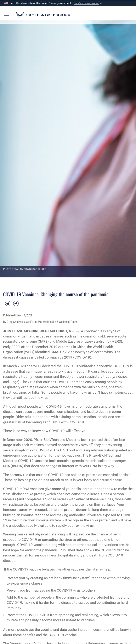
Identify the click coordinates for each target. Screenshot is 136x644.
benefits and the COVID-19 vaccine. (50, 635)
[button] (88, 3)
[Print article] (8, 303)
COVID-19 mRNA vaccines (24, 489)
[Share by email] (16, 303)
